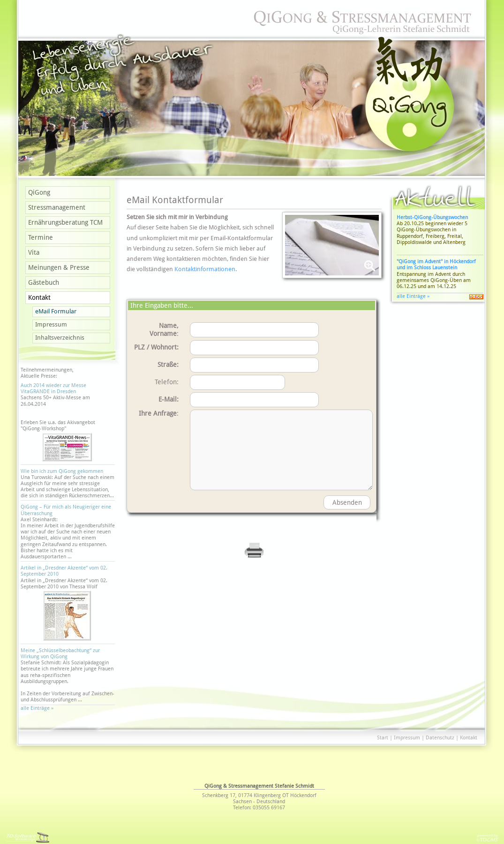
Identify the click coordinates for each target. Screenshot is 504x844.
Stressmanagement (57, 207)
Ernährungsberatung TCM (65, 222)
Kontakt (39, 297)
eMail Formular (56, 311)
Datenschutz (440, 738)
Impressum (51, 324)
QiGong (39, 192)
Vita (34, 252)
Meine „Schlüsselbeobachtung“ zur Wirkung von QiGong (60, 654)
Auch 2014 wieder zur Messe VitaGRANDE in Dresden (53, 388)
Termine (41, 237)
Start (383, 738)
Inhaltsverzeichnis (60, 338)
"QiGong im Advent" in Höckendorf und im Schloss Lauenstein (436, 265)
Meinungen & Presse (59, 267)
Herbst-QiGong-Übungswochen (432, 217)
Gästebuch (44, 282)
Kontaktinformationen (205, 269)
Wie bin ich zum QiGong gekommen (62, 471)
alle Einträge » (38, 708)
